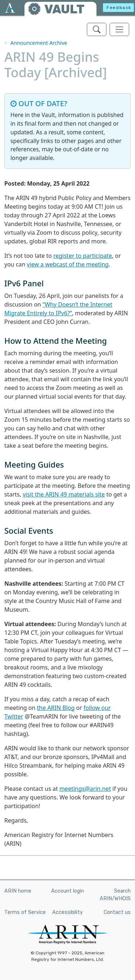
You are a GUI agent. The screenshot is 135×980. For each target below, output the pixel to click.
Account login (67, 891)
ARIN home (18, 891)
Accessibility (67, 912)
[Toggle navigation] (119, 29)
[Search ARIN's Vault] (97, 29)
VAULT (64, 9)
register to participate (83, 256)
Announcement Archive (39, 43)
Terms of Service (25, 912)
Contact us (117, 912)
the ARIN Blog (56, 708)
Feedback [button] (119, 8)
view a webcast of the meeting (68, 264)
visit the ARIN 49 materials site (64, 494)
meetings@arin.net (85, 789)
